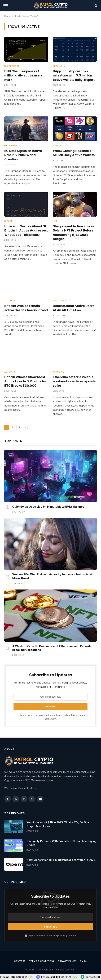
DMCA (83, 961)
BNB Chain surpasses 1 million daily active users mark (23, 75)
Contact (20, 961)
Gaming (57, 146)
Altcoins (10, 301)
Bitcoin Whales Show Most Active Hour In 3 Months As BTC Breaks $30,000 (25, 381)
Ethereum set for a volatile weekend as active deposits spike (74, 381)
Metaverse (11, 146)
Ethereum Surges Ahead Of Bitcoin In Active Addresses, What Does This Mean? (26, 230)
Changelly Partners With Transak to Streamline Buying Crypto (62, 843)
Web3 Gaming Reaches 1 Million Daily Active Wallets (74, 153)
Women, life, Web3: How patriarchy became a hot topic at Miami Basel (52, 576)
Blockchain (12, 66)
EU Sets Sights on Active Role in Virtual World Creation (23, 155)
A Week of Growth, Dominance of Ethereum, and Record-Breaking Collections (52, 648)
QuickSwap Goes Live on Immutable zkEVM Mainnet (48, 507)
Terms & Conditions (42, 961)
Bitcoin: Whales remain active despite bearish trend (26, 308)
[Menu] (6, 6)
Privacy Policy (78, 715)
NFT (55, 221)
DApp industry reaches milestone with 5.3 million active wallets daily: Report (74, 75)
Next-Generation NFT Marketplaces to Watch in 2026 (61, 860)
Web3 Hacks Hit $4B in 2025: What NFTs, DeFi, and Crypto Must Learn (59, 824)
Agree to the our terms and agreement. (51, 936)
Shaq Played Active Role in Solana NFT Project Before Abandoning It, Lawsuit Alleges (73, 233)
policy (61, 936)
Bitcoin (9, 221)
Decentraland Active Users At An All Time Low (74, 308)
